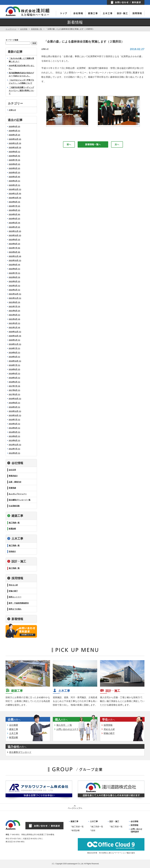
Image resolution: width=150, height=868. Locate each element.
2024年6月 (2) (14, 210)
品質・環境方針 (15, 482)
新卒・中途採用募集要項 (19, 603)
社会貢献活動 (14, 506)
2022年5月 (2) (14, 281)
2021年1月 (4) (14, 328)
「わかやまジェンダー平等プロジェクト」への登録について (21, 82)
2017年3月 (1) (14, 394)
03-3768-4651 (19, 842)
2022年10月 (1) (15, 260)
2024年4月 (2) (14, 219)
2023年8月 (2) (14, 244)
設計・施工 (17, 561)
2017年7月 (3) (14, 386)
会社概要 (14, 725)
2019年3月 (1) (14, 357)
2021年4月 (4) (14, 319)
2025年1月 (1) (14, 185)
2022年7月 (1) (14, 273)
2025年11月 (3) (15, 143)
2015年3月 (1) (14, 424)
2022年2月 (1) (14, 290)
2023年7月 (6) (14, 248)
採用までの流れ (15, 609)
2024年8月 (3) (14, 202)
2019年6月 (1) (14, 353)
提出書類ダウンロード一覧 (20, 500)
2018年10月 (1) (15, 361)
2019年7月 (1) (14, 348)
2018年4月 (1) (14, 374)
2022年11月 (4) (15, 256)
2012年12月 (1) (15, 445)
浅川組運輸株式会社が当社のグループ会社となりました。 (21, 74)
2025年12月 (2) (15, 139)
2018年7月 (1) (14, 365)
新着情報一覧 (37, 29)
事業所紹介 (13, 476)
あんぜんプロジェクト (18, 494)
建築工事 (15, 516)
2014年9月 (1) (14, 428)
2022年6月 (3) (14, 277)
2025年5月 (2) (14, 168)
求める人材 (13, 585)
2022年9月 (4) (14, 265)
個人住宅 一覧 (64, 725)
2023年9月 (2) (14, 240)
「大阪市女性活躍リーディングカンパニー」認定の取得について (21, 90)
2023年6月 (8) (14, 252)
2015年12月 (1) (15, 411)
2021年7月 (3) (14, 307)
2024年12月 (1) (15, 189)
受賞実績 (12, 488)
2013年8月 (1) (14, 436)
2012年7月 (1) (14, 449)
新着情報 (15, 619)
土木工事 (15, 539)
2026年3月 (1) (14, 131)
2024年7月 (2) (14, 206)
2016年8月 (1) (14, 403)
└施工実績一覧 (77, 827)
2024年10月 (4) (15, 198)
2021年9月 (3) (14, 302)
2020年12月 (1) (15, 332)
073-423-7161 (15, 839)
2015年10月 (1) (15, 415)
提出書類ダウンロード (20, 752)
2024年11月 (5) (15, 194)
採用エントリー (15, 597)
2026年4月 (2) (14, 127)
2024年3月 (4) (14, 223)
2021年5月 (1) (14, 315)
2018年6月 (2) (14, 369)
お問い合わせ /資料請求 (136, 830)
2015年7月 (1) (14, 420)
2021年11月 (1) (15, 298)
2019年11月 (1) (15, 344)
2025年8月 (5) (14, 156)
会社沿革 (12, 470)
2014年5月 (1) (14, 432)
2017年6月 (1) (14, 390)
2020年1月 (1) (14, 340)
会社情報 (24, 29)
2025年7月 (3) (14, 160)
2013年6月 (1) (14, 440)
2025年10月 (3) (15, 148)
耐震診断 (12, 529)
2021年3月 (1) (14, 323)
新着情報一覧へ (93, 144)
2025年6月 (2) (14, 164)
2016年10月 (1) (15, 399)
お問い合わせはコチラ (67, 729)
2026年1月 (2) (14, 135)
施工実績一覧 (14, 523)
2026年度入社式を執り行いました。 (22, 67)
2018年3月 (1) (14, 378)
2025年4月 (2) (14, 173)
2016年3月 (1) (14, 407)
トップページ (11, 29)
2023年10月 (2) (15, 235)
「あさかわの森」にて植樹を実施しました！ (21, 60)
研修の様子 (13, 591)
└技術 (93, 830)
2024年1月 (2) (14, 227)
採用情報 (15, 578)
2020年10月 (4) (15, 336)
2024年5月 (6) (14, 214)
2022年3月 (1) (14, 286)
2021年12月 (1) (15, 294)
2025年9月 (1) (14, 152)
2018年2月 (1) (14, 382)
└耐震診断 (75, 830)
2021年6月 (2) (14, 311)
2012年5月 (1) (14, 453)
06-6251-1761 (36, 839)
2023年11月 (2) (15, 231)
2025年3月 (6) (14, 177)
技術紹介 (12, 551)
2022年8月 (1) (14, 269)
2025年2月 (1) (14, 181)
